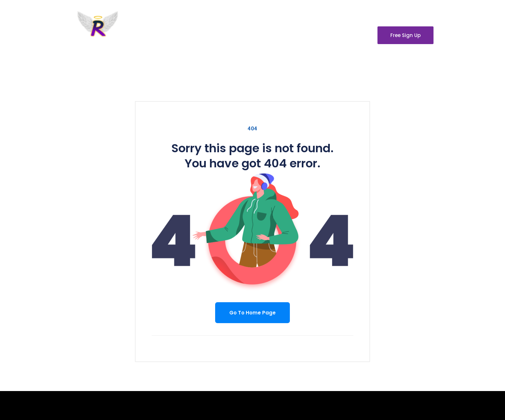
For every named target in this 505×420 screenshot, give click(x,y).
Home (186, 35)
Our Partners (303, 35)
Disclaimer (345, 35)
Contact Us (258, 35)
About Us (219, 35)
